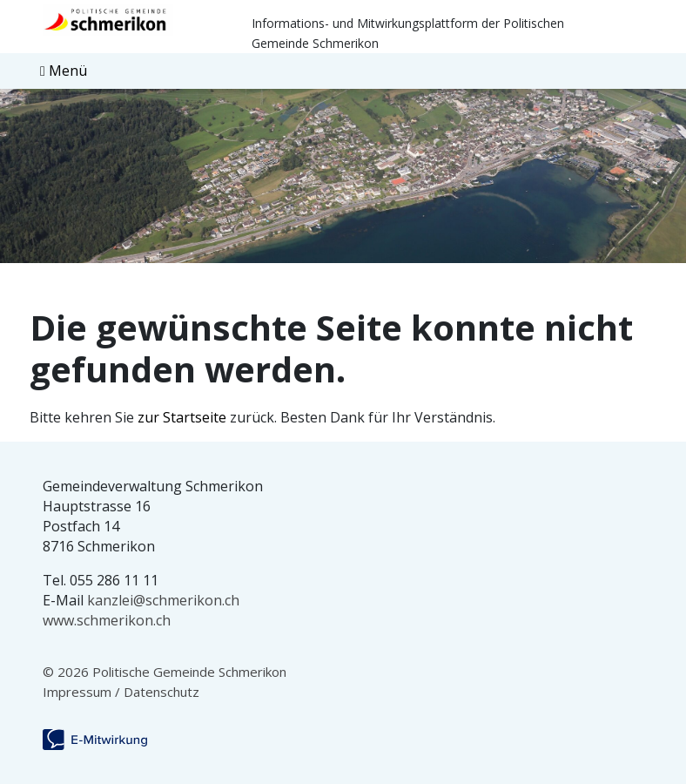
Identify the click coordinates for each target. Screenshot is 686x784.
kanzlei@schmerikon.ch (163, 600)
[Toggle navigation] (64, 71)
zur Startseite (182, 417)
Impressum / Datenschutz (121, 692)
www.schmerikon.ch (107, 620)
